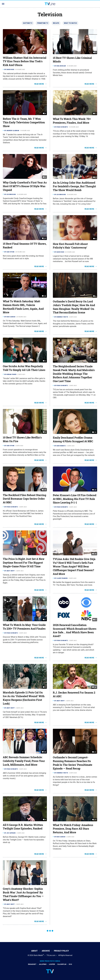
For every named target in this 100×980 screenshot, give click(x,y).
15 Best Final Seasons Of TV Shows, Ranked (25, 246)
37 (95, 820)
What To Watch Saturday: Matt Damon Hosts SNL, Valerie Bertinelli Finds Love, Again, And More (23, 307)
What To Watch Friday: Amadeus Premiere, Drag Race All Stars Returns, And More (73, 829)
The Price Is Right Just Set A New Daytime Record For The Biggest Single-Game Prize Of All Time (24, 563)
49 (45, 490)
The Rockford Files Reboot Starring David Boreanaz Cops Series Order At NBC (25, 499)
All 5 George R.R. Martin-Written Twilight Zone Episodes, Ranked (23, 827)
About (34, 951)
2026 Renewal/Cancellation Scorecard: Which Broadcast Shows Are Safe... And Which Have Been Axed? (75, 631)
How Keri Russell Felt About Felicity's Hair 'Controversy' (70, 246)
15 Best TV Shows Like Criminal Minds (72, 60)
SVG (70, 964)
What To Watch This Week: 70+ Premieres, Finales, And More (72, 121)
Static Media (38, 955)
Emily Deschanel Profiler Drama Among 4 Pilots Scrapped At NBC (73, 439)
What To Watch (70, 23)
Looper (52, 964)
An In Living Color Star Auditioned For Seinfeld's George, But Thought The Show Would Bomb (74, 186)
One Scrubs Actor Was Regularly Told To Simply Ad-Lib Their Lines (24, 368)
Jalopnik (43, 964)
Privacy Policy (61, 951)
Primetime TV (43, 23)
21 (95, 752)
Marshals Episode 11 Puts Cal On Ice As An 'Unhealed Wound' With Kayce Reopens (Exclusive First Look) (24, 698)
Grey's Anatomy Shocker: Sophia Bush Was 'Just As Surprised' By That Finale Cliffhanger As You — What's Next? (23, 894)
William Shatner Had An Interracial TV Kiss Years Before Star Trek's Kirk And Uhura (25, 61)
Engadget (32, 964)
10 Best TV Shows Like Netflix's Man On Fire (22, 439)
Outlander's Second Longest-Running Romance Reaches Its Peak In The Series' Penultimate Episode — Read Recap (73, 763)
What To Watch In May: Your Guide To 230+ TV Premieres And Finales (24, 627)
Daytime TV (28, 23)
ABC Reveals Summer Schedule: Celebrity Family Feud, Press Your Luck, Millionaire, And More (24, 761)
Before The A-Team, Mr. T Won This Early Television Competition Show (24, 123)
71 (95, 432)
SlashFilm (62, 964)
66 (95, 687)
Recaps (56, 23)
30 (45, 883)
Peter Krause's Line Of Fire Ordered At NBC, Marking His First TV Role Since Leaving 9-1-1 (75, 499)
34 (95, 554)
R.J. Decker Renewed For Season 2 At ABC (74, 694)
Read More (39, 84)
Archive (46, 951)
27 (45, 238)
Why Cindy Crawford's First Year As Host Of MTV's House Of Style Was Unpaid (25, 186)
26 (45, 296)
